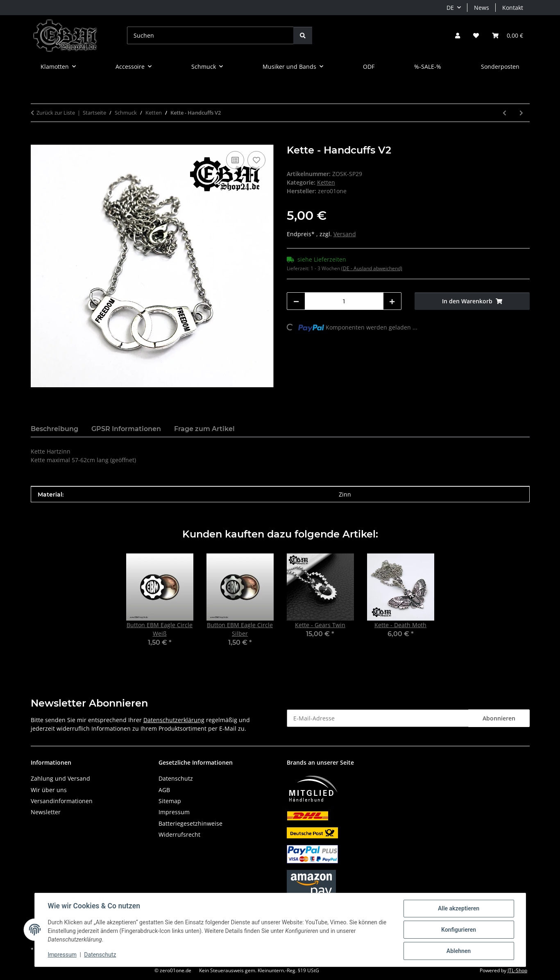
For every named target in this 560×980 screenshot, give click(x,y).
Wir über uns (49, 790)
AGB (164, 790)
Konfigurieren (459, 930)
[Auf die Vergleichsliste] (235, 160)
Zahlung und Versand (60, 778)
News (482, 8)
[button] (458, 35)
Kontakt (513, 8)
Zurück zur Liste (56, 113)
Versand (345, 234)
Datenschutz (100, 955)
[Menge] (344, 301)
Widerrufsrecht (179, 834)
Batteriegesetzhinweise (190, 823)
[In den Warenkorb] (37, 140)
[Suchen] (210, 35)
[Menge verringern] (296, 301)
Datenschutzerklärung (174, 720)
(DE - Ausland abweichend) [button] (372, 268)
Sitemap (170, 801)
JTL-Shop (517, 970)
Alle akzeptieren (459, 908)
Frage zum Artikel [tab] (204, 429)
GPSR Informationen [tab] (126, 429)
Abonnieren (499, 718)
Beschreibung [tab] (54, 429)
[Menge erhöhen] (392, 301)
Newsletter (46, 812)
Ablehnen (459, 951)
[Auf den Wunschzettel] (256, 160)
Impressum (62, 955)
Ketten (326, 182)
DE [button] (450, 8)
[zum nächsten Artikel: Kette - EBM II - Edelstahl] (521, 113)
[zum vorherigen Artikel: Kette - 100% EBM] (504, 113)
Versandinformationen (62, 801)
